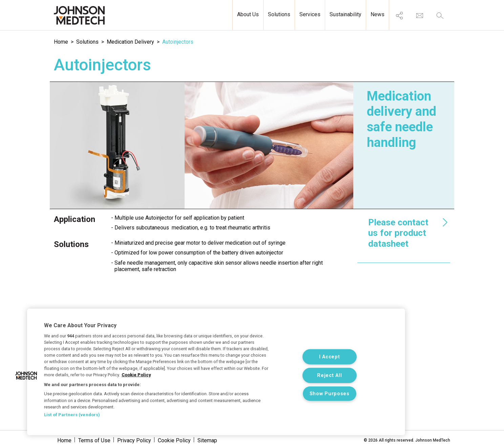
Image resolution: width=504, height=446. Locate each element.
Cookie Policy (174, 440)
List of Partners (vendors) (72, 415)
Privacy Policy (134, 440)
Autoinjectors (178, 42)
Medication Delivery (130, 42)
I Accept (330, 357)
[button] (26, 376)
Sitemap (207, 440)
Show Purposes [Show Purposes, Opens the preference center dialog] (330, 394)
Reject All (329, 375)
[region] (216, 372)
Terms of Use (94, 440)
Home (61, 42)
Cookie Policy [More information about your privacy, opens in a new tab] (136, 375)
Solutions (87, 42)
